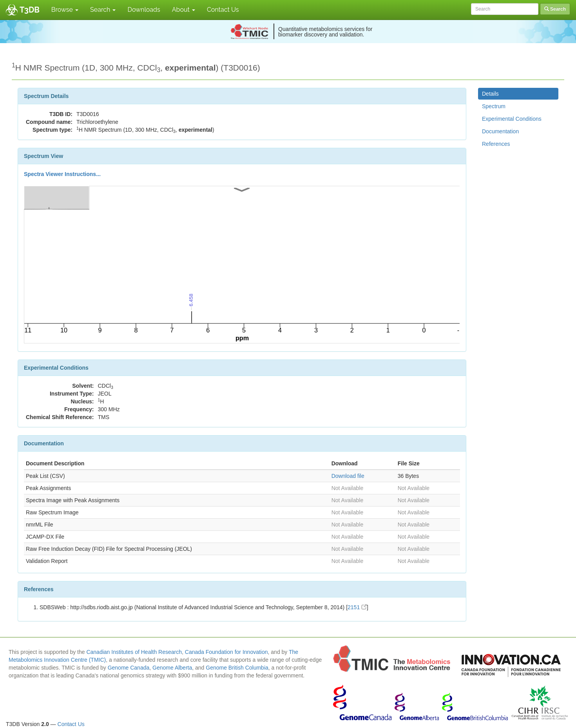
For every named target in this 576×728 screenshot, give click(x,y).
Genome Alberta (172, 668)
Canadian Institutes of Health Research (134, 652)
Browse (65, 10)
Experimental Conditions (512, 119)
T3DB (30, 10)
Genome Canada (129, 668)
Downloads (144, 10)
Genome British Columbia (237, 668)
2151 (357, 607)
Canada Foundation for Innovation (226, 652)
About (184, 10)
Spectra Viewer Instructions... (62, 174)
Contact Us (223, 10)
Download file (348, 476)
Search (103, 10)
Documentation (500, 131)
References (496, 144)
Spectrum (494, 106)
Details (490, 94)
